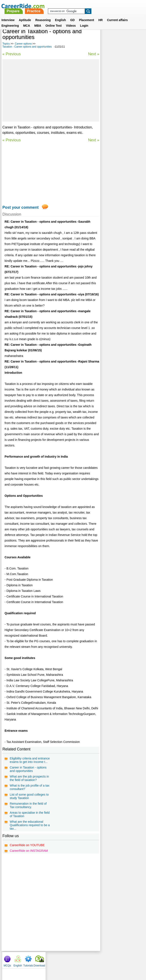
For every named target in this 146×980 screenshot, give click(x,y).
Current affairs (117, 15)
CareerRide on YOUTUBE (27, 845)
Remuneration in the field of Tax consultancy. (28, 805)
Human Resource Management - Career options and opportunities (121, 159)
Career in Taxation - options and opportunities (28, 769)
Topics (6, 44)
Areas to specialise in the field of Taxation (30, 814)
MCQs (106, 39)
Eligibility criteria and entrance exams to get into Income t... (30, 760)
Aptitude (25, 15)
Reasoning (43, 15)
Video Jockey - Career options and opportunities (121, 173)
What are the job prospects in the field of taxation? (29, 778)
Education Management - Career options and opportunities (120, 113)
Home (20, 959)
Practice (87, 6)
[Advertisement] (51, 90)
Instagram (120, 959)
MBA (38, 20)
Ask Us (89, 959)
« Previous (12, 54)
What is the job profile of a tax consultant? (29, 787)
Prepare (66, 6)
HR (100, 15)
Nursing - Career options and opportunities (120, 100)
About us (34, 959)
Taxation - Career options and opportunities (27, 47)
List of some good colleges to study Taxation (29, 796)
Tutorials (127, 39)
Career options (23, 44)
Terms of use (71, 959)
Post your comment (20, 207)
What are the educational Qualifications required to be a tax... (30, 825)
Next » (93, 54)
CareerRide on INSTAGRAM (29, 851)
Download (138, 39)
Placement (86, 15)
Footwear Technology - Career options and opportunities (119, 129)
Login (84, 20)
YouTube (104, 959)
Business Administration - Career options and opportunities (121, 144)
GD (72, 15)
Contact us (51, 959)
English (61, 15)
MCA (27, 20)
